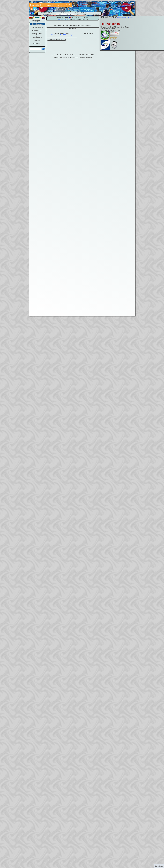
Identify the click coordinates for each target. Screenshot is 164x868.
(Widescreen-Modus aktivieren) (125, 17)
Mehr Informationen (63, 19)
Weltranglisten (37, 44)
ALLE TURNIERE (47, 14)
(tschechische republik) (80, 18)
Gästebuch (37, 40)
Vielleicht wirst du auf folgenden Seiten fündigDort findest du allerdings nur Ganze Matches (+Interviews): (115, 29)
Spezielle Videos (37, 27)
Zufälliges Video (37, 34)
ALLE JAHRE (77, 14)
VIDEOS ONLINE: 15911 (37, 21)
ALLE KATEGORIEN (65, 14)
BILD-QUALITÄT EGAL (85, 14)
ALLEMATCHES (96, 14)
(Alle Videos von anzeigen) (62, 35)
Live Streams (37, 37)
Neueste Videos (37, 31)
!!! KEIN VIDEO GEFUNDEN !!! (112, 24)
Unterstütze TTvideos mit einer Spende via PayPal (51, 5)
